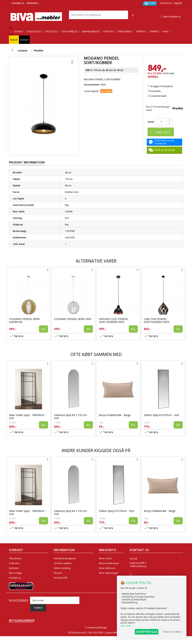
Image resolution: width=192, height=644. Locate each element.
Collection (14, 563)
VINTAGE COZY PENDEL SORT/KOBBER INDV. (114, 320)
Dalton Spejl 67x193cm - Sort (161, 415)
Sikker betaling (62, 568)
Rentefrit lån (61, 578)
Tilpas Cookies (172, 632)
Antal (151, 122)
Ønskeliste (32, 3)
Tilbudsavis (15, 558)
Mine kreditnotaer (109, 563)
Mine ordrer (106, 558)
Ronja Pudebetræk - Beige (115, 415)
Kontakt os (18, 3)
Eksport (58, 573)
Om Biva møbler (63, 563)
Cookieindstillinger (96, 635)
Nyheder (14, 568)
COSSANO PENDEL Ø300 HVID (73, 319)
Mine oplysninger (109, 573)
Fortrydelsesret (62, 582)
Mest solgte (15, 573)
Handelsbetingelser (65, 558)
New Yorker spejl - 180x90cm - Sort (28, 416)
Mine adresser (107, 568)
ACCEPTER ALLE (147, 632)
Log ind (178, 3)
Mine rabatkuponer (110, 578)
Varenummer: (92, 85)
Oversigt (14, 582)
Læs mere (126, 626)
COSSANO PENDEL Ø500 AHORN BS (24, 320)
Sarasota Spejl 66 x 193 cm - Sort (71, 416)
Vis (44, 329)
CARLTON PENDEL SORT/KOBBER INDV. (157, 320)
